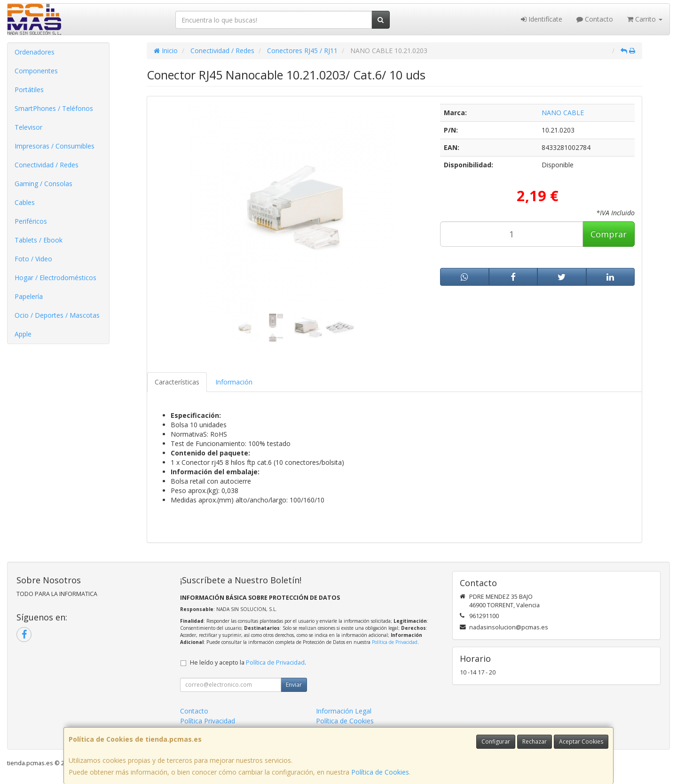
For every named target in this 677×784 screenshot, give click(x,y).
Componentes (36, 71)
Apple (23, 334)
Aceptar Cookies (581, 741)
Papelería (29, 296)
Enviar (294, 685)
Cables (25, 202)
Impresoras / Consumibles (55, 146)
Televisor (28, 127)
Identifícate (542, 19)
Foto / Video (33, 259)
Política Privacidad (208, 721)
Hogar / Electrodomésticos (55, 278)
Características (177, 382)
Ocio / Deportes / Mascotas (57, 315)
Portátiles (29, 90)
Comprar (609, 234)
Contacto (595, 19)
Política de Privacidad (395, 642)
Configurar (496, 741)
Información (234, 382)
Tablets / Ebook (39, 240)
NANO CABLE (563, 113)
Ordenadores (35, 52)
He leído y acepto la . (248, 662)
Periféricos (31, 221)
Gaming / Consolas (43, 184)
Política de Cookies (380, 772)
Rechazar (535, 741)
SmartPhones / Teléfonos (54, 108)
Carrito (645, 19)
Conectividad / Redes (47, 165)
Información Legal (344, 711)
